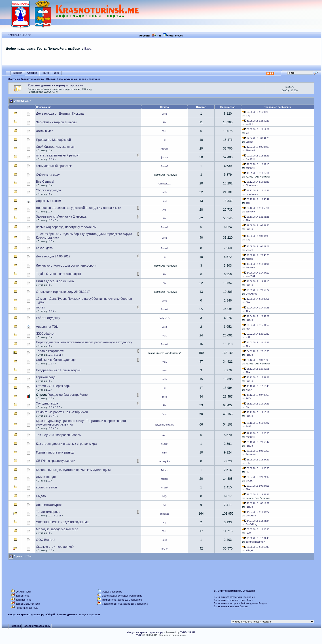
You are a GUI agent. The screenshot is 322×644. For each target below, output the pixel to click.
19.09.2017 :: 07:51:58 (256, 226)
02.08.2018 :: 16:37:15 (256, 112)
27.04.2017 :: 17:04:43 (256, 308)
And (165, 210)
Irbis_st (165, 549)
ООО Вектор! (46, 540)
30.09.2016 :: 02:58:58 (256, 451)
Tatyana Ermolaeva (165, 425)
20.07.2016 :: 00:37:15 (256, 486)
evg (165, 505)
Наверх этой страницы (36, 626)
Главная (18, 73)
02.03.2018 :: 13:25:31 (256, 156)
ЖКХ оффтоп (46, 334)
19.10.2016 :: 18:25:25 (256, 433)
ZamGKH (250, 159)
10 (57, 355)
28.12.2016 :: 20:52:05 (256, 369)
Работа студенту (48, 318)
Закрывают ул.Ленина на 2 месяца (61, 216)
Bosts (164, 201)
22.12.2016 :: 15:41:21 (256, 378)
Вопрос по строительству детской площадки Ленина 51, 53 (79, 208)
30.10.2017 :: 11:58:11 (256, 208)
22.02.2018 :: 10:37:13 (256, 164)
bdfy (248, 116)
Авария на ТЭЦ (47, 327)
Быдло (41, 496)
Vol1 (164, 131)
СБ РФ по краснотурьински (56, 461)
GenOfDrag (251, 294)
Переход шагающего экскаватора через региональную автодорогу (84, 342)
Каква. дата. (45, 248)
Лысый (165, 166)
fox (247, 133)
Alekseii (165, 149)
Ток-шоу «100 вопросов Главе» (58, 435)
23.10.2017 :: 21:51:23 (256, 217)
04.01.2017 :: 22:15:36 (256, 351)
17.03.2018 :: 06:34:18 (256, 147)
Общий (51, 79)
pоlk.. (248, 463)
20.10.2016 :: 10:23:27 (256, 423)
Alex (164, 114)
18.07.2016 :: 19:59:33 (256, 495)
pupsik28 (165, 514)
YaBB (139, 635)
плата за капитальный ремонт (58, 155)
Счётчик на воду (48, 175)
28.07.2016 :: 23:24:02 (256, 477)
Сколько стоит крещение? (55, 547)
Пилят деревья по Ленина (55, 281)
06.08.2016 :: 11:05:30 (256, 468)
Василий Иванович (256, 542)
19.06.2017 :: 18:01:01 (256, 264)
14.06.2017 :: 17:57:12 (256, 273)
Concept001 (165, 184)
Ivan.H (249, 390)
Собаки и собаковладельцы (56, 360)
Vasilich (250, 124)
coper (249, 203)
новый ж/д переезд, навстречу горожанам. (67, 227)
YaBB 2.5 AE (187, 632)
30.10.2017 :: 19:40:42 (256, 199)
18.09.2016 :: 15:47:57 (256, 460)
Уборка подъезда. (49, 190)
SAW (248, 427)
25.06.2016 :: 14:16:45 (256, 547)
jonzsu (164, 157)
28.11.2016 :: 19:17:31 (256, 404)
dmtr (165, 453)
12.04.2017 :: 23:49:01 (256, 316)
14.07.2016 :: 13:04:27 (256, 512)
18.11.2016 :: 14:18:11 (256, 412)
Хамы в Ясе (45, 131)
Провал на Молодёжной (53, 140)
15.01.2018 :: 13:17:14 (256, 173)
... (52, 355)
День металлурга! (49, 505)
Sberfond (250, 151)
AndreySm (164, 461)
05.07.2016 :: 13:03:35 (256, 530)
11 (60, 355)
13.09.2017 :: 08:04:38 (256, 236)
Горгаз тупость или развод (55, 452)
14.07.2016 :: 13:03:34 (256, 521)
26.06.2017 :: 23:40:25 (256, 255)
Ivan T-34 (250, 276)
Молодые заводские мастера (57, 529)
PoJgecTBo (165, 318)
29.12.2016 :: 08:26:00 (256, 360)
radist (165, 192)
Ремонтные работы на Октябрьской (62, 412)
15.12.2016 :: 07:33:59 (256, 395)
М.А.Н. (249, 481)
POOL (249, 399)
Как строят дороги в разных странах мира (66, 444)
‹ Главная (15, 626)
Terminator (251, 455)
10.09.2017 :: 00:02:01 (256, 247)
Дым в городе (46, 477)
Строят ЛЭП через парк (53, 386)
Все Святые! (45, 182)
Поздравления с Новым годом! (58, 370)
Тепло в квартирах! (50, 351)
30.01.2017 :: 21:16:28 (256, 343)
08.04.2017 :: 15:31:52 (256, 325)
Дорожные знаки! (48, 201)
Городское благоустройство (68, 395)
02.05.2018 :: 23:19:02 (256, 129)
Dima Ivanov (252, 185)
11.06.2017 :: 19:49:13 (256, 281)
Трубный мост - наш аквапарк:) (58, 274)
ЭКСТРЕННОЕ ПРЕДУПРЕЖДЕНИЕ (62, 522)
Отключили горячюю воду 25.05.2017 (63, 292)
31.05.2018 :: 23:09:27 (256, 121)
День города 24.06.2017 (53, 256)
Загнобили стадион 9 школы (57, 122)
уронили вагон (46, 487)
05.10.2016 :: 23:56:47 (256, 442)
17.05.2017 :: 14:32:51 (256, 299)
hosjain (249, 259)
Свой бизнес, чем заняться (56, 147)
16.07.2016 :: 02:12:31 (256, 503)
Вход (88, 49)
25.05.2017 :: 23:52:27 (256, 290)
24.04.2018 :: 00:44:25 (256, 138)
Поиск (45, 73)
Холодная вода (47, 403)
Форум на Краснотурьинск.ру (26, 79)
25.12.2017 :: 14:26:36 (256, 182)
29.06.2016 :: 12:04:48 (256, 538)
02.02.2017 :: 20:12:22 (256, 334)
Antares (165, 470)
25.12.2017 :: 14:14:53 (256, 191)
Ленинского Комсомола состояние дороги (66, 265)
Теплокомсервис (48, 512)
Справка (32, 73)
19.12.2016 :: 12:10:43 (256, 386)
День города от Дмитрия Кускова (60, 113)
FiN (165, 123)
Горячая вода (46, 377)
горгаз (40, 307)
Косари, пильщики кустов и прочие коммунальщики (73, 470)
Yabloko (164, 479)
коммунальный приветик (54, 166)
